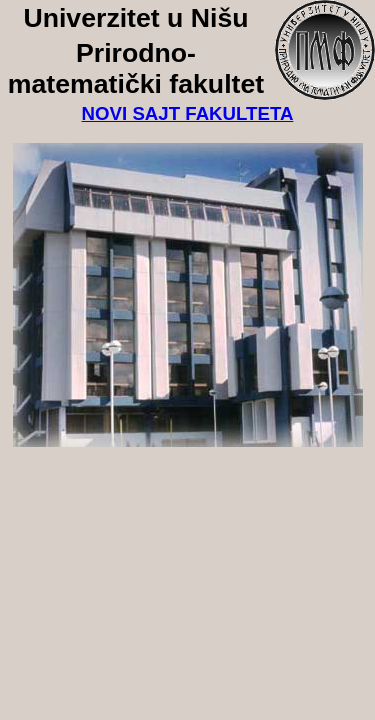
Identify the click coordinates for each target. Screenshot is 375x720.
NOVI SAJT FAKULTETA (188, 113)
